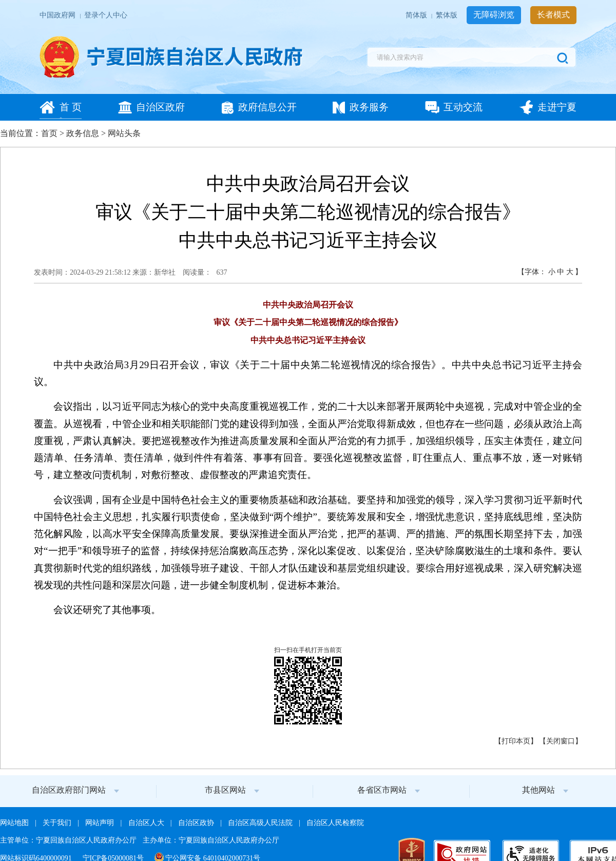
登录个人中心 (106, 15)
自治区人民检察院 (335, 823)
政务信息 (83, 133)
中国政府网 (58, 15)
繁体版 (447, 15)
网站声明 (100, 823)
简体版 (417, 15)
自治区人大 (147, 823)
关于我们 (58, 823)
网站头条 (124, 133)
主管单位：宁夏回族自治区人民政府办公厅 (69, 840)
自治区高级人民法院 (261, 823)
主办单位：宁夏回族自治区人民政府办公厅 (211, 840)
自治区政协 (197, 823)
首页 (49, 133)
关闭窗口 (561, 741)
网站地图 (15, 823)
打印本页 (516, 741)
